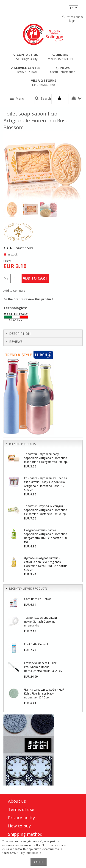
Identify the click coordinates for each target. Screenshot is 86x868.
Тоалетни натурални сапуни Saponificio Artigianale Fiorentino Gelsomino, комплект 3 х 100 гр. (46, 510)
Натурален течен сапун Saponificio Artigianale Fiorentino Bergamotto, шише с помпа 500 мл (46, 536)
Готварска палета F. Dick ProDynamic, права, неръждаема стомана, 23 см (43, 667)
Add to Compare (14, 291)
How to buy (19, 826)
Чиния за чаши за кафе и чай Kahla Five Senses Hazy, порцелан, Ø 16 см (44, 694)
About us (17, 801)
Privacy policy (21, 818)
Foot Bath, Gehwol (36, 644)
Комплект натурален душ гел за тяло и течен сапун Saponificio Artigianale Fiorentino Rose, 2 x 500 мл (46, 484)
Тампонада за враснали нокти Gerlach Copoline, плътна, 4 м (40, 622)
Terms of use (21, 809)
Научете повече (30, 853)
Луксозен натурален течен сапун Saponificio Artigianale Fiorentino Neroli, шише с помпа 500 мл (46, 564)
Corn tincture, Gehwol (38, 599)
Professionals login (72, 19)
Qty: (6, 278)
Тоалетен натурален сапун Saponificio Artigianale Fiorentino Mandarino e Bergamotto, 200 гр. (46, 458)
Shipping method (25, 834)
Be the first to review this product (28, 299)
